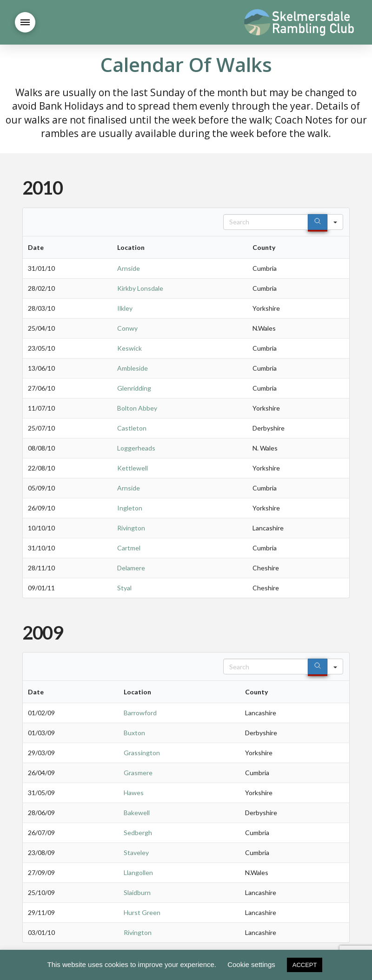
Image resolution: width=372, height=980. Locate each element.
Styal (124, 588)
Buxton (134, 733)
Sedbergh (138, 833)
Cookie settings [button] (251, 964)
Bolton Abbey (137, 408)
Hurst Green (142, 912)
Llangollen (138, 872)
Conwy (127, 328)
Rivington (131, 528)
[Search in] (335, 222)
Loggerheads (136, 448)
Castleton (132, 428)
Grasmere (138, 773)
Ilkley (125, 308)
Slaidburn (137, 892)
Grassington (142, 753)
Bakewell (137, 813)
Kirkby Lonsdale (140, 288)
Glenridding (134, 388)
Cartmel (129, 548)
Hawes (134, 793)
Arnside (129, 268)
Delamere (131, 568)
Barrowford (140, 713)
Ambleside (133, 368)
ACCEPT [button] (305, 965)
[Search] (318, 222)
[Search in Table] (266, 222)
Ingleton (130, 508)
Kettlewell (133, 468)
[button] (25, 22)
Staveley (136, 853)
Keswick (130, 348)
